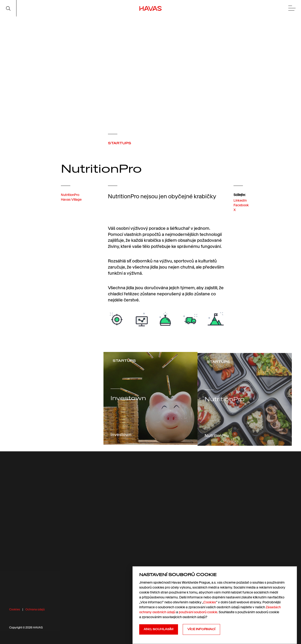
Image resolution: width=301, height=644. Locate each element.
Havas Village (71, 204)
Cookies (15, 609)
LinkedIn (240, 210)
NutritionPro (70, 200)
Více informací (201, 629)
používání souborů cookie (198, 612)
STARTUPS (120, 143)
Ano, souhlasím (158, 629)
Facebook (241, 215)
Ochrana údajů (35, 609)
